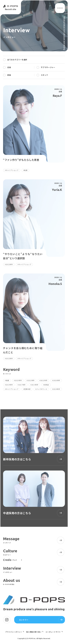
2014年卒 (35, 385)
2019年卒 (9, 385)
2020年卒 (57, 380)
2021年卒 (44, 380)
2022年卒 (31, 380)
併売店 (47, 385)
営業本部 (27, 389)
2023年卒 (18, 380)
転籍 (7, 380)
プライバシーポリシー (14, 632)
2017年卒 (22, 385)
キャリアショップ (12, 389)
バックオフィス (42, 389)
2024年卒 (57, 389)
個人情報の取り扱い (34, 632)
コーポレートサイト (53, 632)
